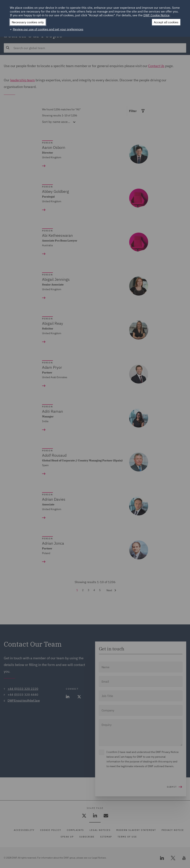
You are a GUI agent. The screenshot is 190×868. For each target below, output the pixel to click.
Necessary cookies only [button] (28, 22)
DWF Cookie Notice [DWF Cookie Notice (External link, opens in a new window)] (156, 15)
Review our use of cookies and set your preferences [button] (48, 29)
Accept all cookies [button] (166, 22)
